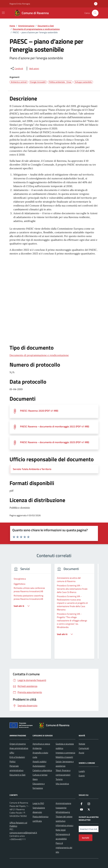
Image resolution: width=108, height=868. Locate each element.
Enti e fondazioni (17, 757)
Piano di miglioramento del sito (64, 848)
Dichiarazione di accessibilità (63, 836)
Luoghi (82, 771)
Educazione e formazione (39, 786)
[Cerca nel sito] (95, 13)
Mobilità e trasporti (64, 757)
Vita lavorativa (62, 784)
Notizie (82, 744)
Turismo (59, 779)
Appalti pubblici (39, 761)
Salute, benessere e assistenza (65, 764)
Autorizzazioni (39, 766)
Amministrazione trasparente (63, 805)
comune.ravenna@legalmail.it (23, 833)
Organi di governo (18, 744)
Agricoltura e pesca (41, 744)
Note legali (61, 830)
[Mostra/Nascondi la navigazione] (3, 13)
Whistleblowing (63, 812)
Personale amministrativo (16, 768)
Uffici (12, 753)
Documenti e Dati (17, 775)
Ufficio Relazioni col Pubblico (18, 824)
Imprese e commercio (65, 753)
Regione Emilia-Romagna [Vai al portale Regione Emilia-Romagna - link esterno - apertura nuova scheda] (20, 4)
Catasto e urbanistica (42, 770)
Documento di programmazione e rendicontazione (39, 355)
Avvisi (81, 753)
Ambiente (37, 748)
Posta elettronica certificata (40, 819)
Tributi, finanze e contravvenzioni (63, 773)
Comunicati (84, 748)
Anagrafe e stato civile (40, 755)
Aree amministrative (19, 748)
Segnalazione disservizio (39, 810)
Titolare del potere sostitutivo (64, 819)
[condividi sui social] (17, 68)
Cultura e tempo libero (40, 777)
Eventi (82, 776)
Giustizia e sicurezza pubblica (65, 746)
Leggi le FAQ (38, 803)
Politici (12, 761)
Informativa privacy (64, 825)
